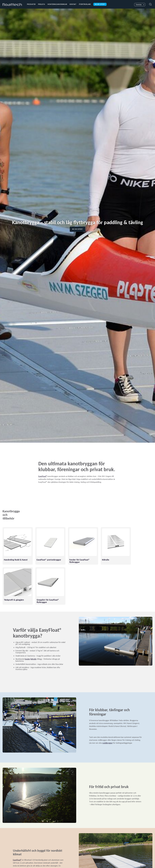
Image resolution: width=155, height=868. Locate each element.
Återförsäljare (85, 4)
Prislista (41, 4)
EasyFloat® (43, 476)
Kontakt (73, 4)
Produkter (31, 4)
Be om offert (78, 229)
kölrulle (34, 659)
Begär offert (100, 4)
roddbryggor (107, 743)
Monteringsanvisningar (57, 4)
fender (27, 659)
